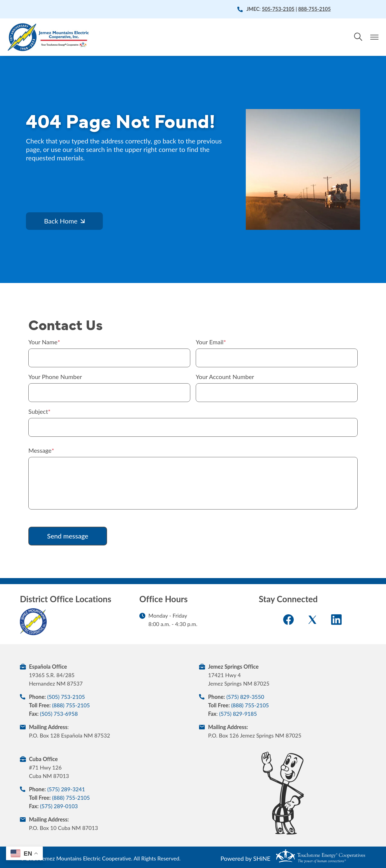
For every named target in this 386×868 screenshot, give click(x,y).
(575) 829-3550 (245, 697)
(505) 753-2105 (66, 697)
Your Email (210, 342)
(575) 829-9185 (238, 714)
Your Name (43, 342)
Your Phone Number (55, 377)
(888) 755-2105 (71, 705)
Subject (38, 411)
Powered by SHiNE (245, 858)
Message (40, 450)
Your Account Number (225, 377)
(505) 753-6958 (59, 714)
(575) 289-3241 (66, 789)
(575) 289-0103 (59, 806)
